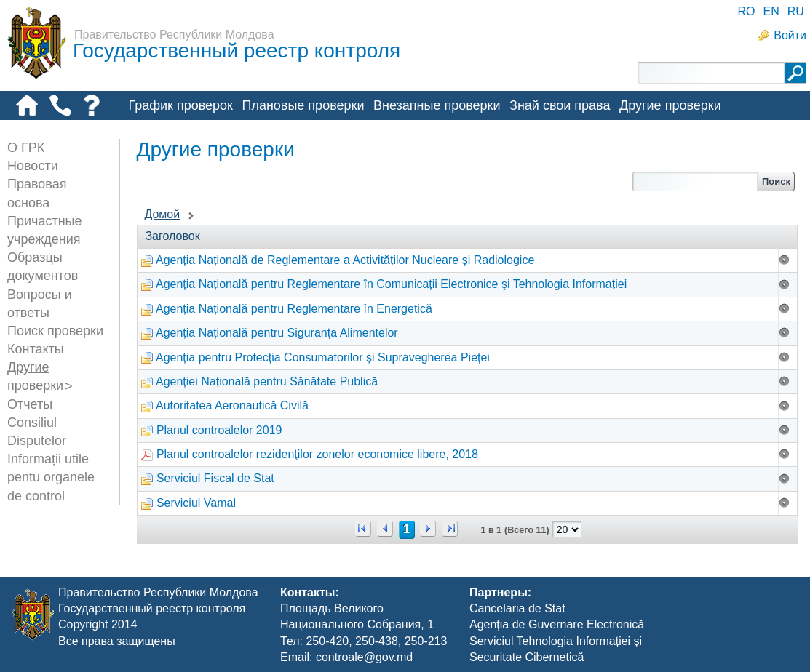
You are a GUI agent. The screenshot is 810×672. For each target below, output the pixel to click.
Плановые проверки (303, 105)
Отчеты (30, 404)
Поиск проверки (55, 331)
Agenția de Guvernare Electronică (557, 624)
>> (450, 529)
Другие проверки (670, 105)
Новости (33, 166)
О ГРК (26, 148)
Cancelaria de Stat (517, 608)
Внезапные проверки (437, 105)
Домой (162, 214)
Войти (790, 35)
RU (796, 11)
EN (771, 11)
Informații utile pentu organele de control (51, 477)
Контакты (36, 349)
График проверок (180, 105)
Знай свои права (560, 105)
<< (363, 529)
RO (746, 11)
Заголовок (172, 236)
